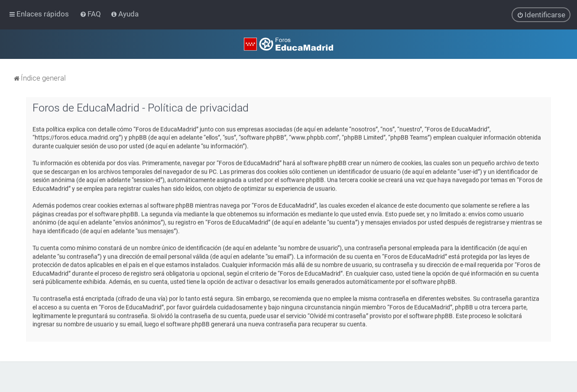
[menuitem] (91, 14)
